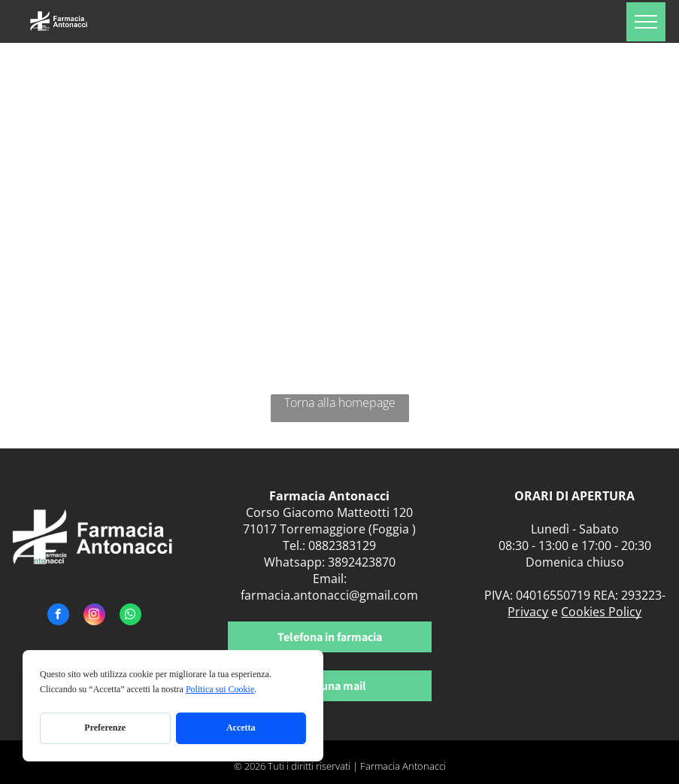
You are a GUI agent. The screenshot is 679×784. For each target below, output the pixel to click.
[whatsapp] (130, 616)
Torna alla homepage (340, 403)
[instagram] (94, 616)
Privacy (528, 612)
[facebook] (58, 616)
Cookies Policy (601, 612)
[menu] (646, 22)
